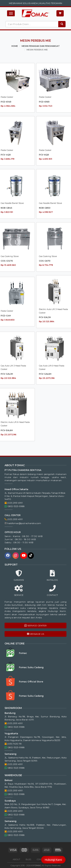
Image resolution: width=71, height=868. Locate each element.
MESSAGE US (35, 634)
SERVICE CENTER (35, 626)
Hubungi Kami (53, 860)
